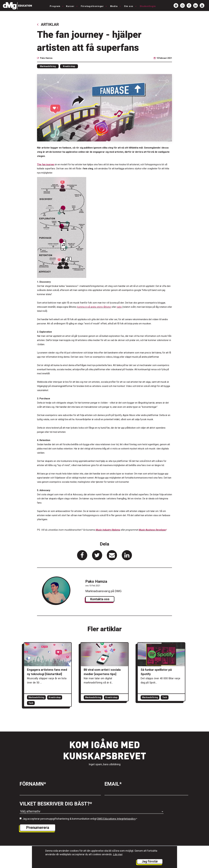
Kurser (71, 6)
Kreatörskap (69, 66)
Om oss (129, 6)
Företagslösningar (93, 6)
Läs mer (118, 854)
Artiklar (48, 24)
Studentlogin (148, 6)
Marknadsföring (48, 66)
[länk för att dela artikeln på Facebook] (82, 555)
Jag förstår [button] (150, 861)
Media (114, 6)
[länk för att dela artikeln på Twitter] (97, 555)
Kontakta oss (100, 599)
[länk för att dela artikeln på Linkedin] (127, 555)
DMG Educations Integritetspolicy (116, 819)
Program (56, 6)
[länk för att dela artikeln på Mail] (112, 555)
